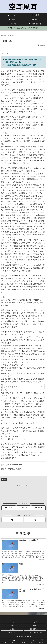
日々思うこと (35, 629)
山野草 (35, 622)
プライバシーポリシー (35, 632)
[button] (42, 387)
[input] (24, 387)
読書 (5, 480)
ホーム (12, 622)
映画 (35, 626)
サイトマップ (12, 632)
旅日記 (12, 629)
